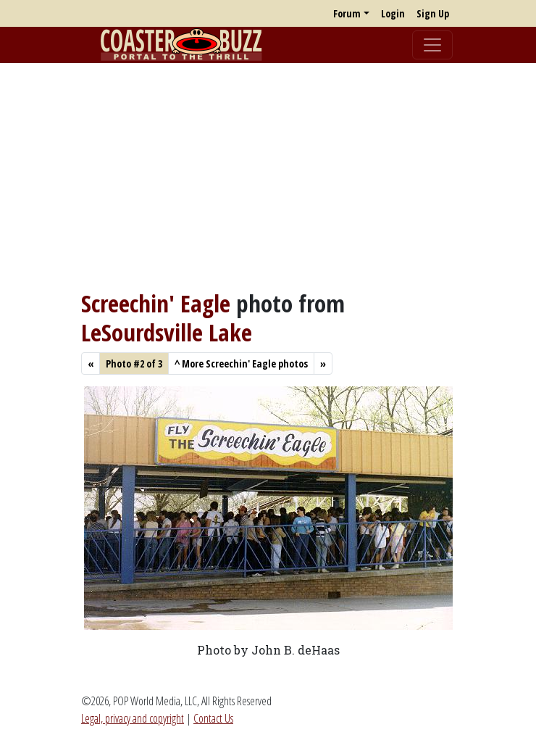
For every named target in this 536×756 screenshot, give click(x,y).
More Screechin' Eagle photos (241, 364)
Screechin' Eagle (156, 303)
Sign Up (433, 13)
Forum (347, 13)
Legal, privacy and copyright (133, 718)
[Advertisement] (268, 176)
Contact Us (213, 718)
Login (393, 13)
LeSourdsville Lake (167, 332)
